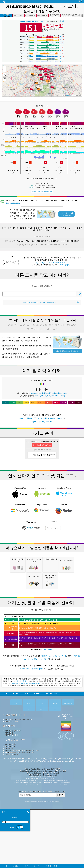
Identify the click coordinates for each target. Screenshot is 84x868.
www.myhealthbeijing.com (32, 780)
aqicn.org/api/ (64, 265)
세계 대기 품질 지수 (23, 793)
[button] (52, 88)
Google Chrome (42, 565)
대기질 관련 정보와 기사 (13, 842)
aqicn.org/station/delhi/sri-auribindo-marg (50, 424)
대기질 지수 (33, 21)
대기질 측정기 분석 (12, 846)
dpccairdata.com (13, 203)
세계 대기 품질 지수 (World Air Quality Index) (27, 795)
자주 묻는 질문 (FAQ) (14, 851)
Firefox (64, 565)
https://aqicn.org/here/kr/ (42, 236)
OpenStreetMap (71, 96)
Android (42, 548)
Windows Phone (64, 548)
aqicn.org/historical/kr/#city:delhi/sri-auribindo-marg (41, 446)
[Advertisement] (42, 324)
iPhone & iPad (20, 548)
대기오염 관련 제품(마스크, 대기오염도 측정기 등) (22, 862)
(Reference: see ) (42, 744)
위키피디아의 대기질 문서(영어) (53, 767)
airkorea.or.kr (49, 761)
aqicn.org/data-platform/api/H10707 (51, 262)
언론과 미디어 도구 (12, 833)
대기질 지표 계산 (11, 858)
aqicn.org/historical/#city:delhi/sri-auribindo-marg (49, 421)
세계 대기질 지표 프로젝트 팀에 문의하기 (19, 831)
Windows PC (20, 565)
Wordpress (31, 582)
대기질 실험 (9, 844)
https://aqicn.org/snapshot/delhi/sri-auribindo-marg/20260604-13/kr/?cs (42, 245)
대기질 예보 (9, 860)
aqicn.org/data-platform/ (42, 449)
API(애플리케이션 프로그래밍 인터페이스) (19, 864)
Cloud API (53, 582)
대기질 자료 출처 (11, 856)
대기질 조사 (9, 837)
